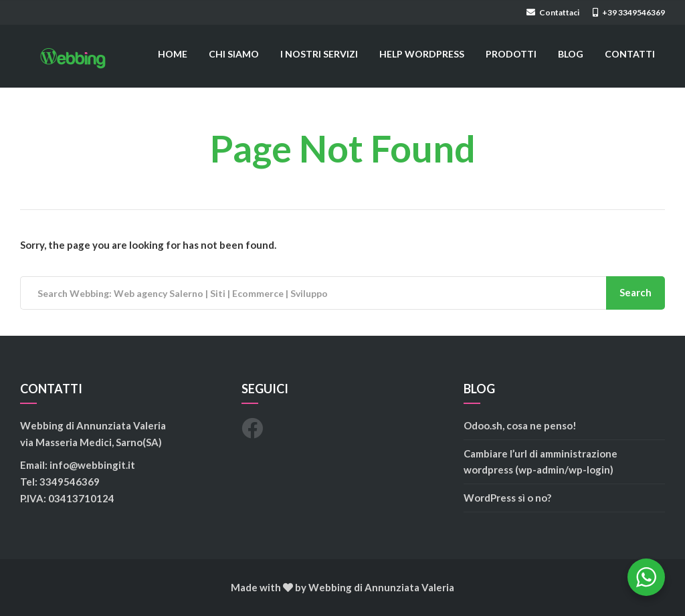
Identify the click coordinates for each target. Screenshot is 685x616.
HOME (173, 54)
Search (635, 292)
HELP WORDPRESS (422, 54)
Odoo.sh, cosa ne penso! (520, 425)
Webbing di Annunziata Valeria (381, 587)
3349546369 (70, 482)
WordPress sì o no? (507, 498)
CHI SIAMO (234, 54)
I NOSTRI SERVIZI (319, 54)
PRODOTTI (511, 54)
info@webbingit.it (92, 465)
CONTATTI (630, 54)
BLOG (571, 54)
